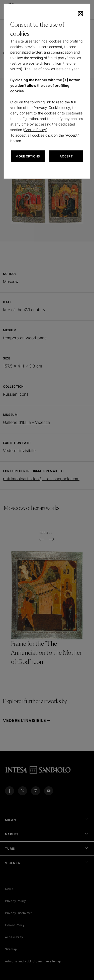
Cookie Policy (35, 130)
